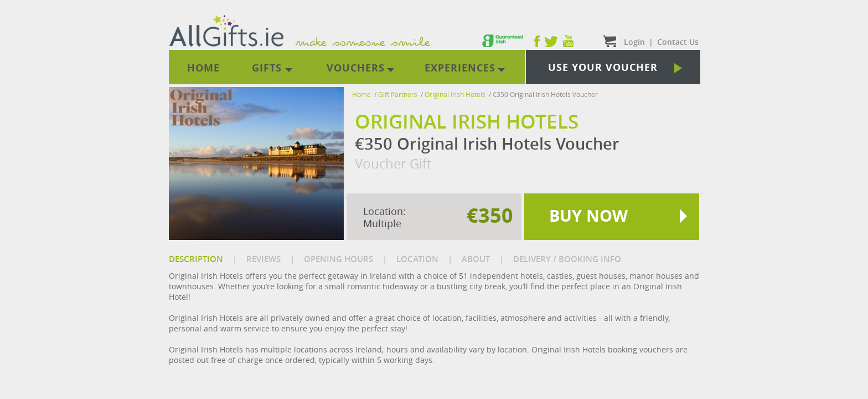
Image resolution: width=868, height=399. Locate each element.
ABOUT (476, 259)
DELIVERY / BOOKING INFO (567, 259)
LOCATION (417, 259)
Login (634, 42)
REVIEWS (263, 259)
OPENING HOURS (339, 259)
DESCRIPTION (196, 259)
